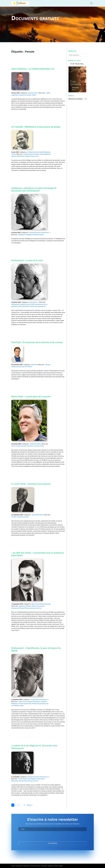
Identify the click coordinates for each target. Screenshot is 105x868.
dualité (25, 779)
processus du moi (22, 367)
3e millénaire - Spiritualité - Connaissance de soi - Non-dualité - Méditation (35, 866)
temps (22, 706)
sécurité (41, 306)
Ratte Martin (37, 444)
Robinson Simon (33, 93)
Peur (36, 306)
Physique (27, 608)
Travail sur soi (34, 156)
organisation (15, 95)
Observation (21, 156)
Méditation (47, 154)
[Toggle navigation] (91, 3)
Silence (30, 367)
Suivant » (30, 805)
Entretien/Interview (33, 152)
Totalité (34, 95)
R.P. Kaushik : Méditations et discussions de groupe (36, 127)
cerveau (14, 517)
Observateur (41, 779)
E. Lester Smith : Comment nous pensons (31, 484)
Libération (44, 702)
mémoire (14, 156)
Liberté (41, 154)
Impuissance (40, 606)
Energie (37, 154)
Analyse (30, 702)
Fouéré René (34, 700)
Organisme (23, 95)
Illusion (34, 606)
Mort (20, 306)
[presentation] (32, 836)
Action (13, 446)
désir (28, 446)
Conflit (32, 304)
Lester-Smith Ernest (37, 515)
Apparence (22, 606)
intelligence (22, 235)
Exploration (15, 306)
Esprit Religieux (32, 779)
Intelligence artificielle (32, 235)
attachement (15, 304)
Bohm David (35, 604)
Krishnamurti (15, 608)
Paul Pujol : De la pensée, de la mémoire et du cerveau (37, 342)
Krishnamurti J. (45, 233)
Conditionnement (29, 154)
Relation (17, 706)
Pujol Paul (34, 365)
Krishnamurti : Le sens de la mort (27, 260)
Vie (45, 306)
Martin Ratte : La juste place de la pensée (31, 397)
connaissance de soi (41, 304)
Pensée (29, 95)
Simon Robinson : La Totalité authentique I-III (33, 69)
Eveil (31, 446)
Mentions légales (58, 866)
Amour (25, 702)
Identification (36, 702)
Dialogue (28, 606)
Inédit (31, 444)
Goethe (48, 93)
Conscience (20, 517)
